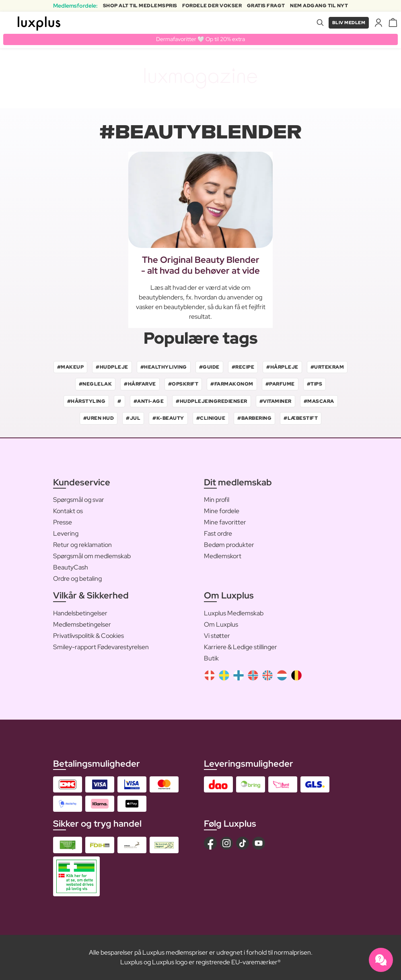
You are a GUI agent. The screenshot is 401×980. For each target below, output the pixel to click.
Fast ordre (218, 534)
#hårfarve (140, 384)
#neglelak (96, 384)
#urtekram (327, 367)
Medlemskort (223, 556)
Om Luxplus (221, 624)
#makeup (71, 367)
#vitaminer (276, 401)
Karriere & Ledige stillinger (241, 647)
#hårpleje (282, 367)
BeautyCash (71, 568)
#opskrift (183, 384)
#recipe (243, 367)
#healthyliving (164, 367)
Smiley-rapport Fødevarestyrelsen (101, 647)
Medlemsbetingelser (82, 624)
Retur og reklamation (82, 545)
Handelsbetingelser (80, 613)
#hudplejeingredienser (212, 401)
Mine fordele (222, 511)
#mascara (319, 401)
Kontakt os (68, 511)
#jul (133, 419)
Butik (211, 658)
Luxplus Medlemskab (234, 613)
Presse (63, 523)
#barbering (254, 419)
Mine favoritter (225, 523)
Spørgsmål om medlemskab (92, 556)
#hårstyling (86, 401)
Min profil (217, 500)
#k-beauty (168, 419)
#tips (315, 384)
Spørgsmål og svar (79, 500)
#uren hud (99, 419)
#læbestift (301, 419)
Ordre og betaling (77, 579)
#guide (209, 367)
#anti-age (149, 401)
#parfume (280, 384)
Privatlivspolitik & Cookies (88, 636)
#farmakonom (232, 384)
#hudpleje (112, 367)
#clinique (211, 419)
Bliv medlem (347, 23)
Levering (66, 534)
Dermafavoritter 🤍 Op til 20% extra (200, 39)
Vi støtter (217, 636)
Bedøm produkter (229, 545)
